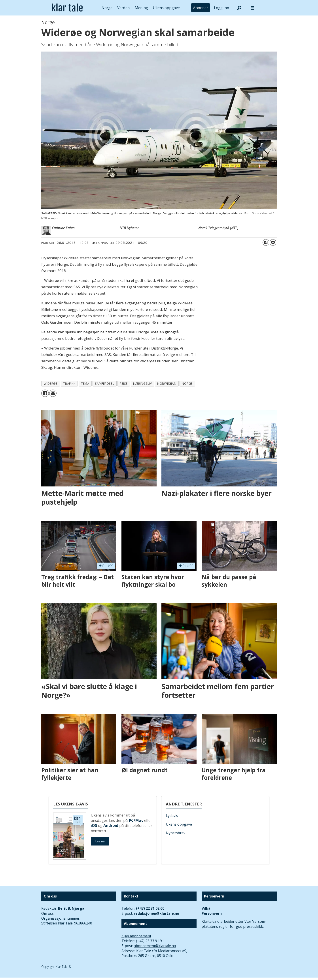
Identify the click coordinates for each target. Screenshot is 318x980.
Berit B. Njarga (71, 908)
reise (124, 383)
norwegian (167, 383)
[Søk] (239, 8)
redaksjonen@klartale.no (156, 913)
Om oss (47, 913)
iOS (94, 825)
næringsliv (142, 383)
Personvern (212, 913)
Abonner (201, 8)
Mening (141, 8)
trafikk (69, 383)
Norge (107, 8)
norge (187, 383)
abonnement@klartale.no (155, 946)
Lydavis (172, 816)
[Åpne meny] (252, 8)
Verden (123, 8)
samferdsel (105, 383)
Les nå (100, 841)
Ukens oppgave (166, 8)
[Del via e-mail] (273, 242)
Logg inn (221, 8)
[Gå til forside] (67, 8)
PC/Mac (136, 820)
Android (111, 825)
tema (85, 383)
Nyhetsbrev (176, 833)
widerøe (51, 383)
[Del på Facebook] (266, 242)
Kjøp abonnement (136, 936)
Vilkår (207, 908)
